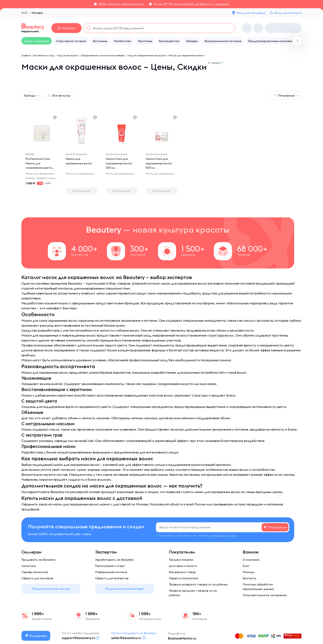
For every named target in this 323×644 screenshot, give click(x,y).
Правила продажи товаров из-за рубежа (193, 593)
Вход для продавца (251, 13)
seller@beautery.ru (126, 638)
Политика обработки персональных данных (258, 587)
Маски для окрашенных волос (187, 55)
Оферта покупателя (183, 578)
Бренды (30, 95)
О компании (251, 560)
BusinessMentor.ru (182, 638)
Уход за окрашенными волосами (147, 55)
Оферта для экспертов (112, 578)
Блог (246, 566)
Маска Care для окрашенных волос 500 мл (159, 164)
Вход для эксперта (288, 13)
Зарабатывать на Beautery (115, 560)
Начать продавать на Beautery (134, 633)
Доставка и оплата (183, 566)
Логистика (29, 566)
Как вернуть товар (182, 572)
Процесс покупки (181, 560)
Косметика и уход (44, 55)
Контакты (249, 578)
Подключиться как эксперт (125, 589)
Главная (26, 55)
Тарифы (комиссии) (35, 572)
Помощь (248, 572)
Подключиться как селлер (51, 589)
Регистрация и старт (110, 566)
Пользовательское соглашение (265, 595)
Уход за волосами (67, 55)
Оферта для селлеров (37, 578)
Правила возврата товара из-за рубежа (198, 584)
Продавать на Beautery (39, 560)
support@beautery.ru (79, 638)
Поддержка (36, 636)
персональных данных (224, 535)
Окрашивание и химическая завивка (103, 55)
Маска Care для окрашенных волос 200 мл (119, 164)
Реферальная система (111, 572)
